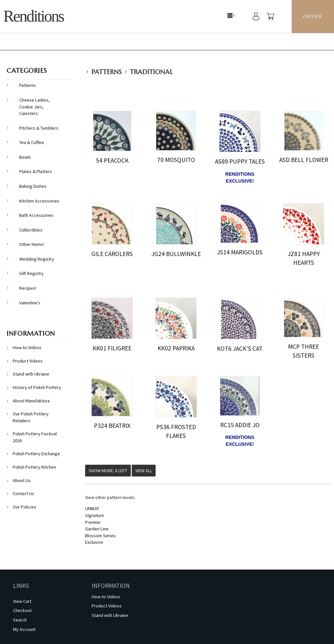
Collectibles (31, 230)
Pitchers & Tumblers (39, 128)
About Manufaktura (31, 401)
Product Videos (28, 361)
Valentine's (30, 303)
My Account (24, 629)
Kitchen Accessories (39, 201)
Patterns (106, 72)
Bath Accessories (36, 215)
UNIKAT (92, 508)
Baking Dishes (33, 186)
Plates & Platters (36, 171)
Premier (93, 522)
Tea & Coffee (32, 142)
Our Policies (24, 507)
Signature (95, 515)
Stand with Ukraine (31, 374)
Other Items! (31, 244)
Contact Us (23, 493)
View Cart (22, 601)
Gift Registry (31, 273)
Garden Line (97, 529)
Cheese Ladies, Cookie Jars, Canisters (34, 107)
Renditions (33, 16)
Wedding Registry (37, 259)
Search (20, 620)
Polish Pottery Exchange (36, 454)
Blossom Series (100, 536)
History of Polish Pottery (37, 387)
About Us (22, 480)
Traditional (151, 72)
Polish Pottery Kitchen (34, 467)
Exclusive (94, 542)
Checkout (22, 610)
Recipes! (28, 288)
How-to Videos (27, 347)
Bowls (25, 157)
